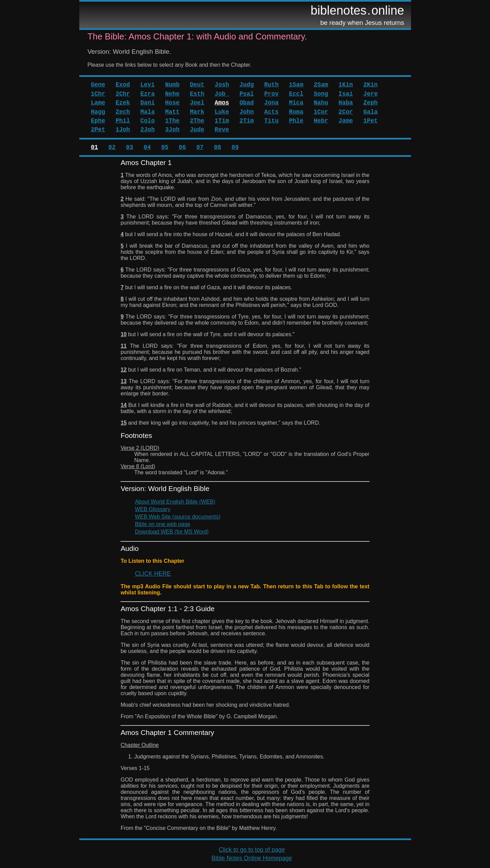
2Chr (123, 94)
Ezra (147, 94)
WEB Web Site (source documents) (177, 517)
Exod (123, 85)
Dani (147, 103)
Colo (147, 121)
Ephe (98, 121)
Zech (123, 112)
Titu (271, 121)
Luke (222, 112)
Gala (371, 112)
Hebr (321, 121)
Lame (98, 103)
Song (321, 94)
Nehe (172, 94)
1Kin (346, 85)
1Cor (321, 112)
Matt (172, 112)
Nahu (321, 103)
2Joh (147, 130)
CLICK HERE (153, 574)
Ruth (271, 85)
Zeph (371, 103)
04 (147, 147)
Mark (197, 112)
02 (112, 147)
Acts (271, 112)
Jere (371, 94)
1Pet (371, 121)
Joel (197, 103)
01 (94, 147)
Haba (346, 103)
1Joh (123, 130)
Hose (172, 103)
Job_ (222, 94)
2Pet (98, 130)
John (247, 112)
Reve (222, 130)
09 (235, 147)
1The (172, 121)
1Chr (98, 94)
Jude (197, 130)
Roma (296, 112)
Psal (247, 94)
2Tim (247, 121)
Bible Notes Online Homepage (252, 858)
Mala (147, 112)
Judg (247, 85)
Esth (197, 94)
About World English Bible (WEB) (175, 502)
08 (218, 147)
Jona (271, 103)
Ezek (123, 103)
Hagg (98, 112)
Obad (247, 103)
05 (165, 147)
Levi (147, 85)
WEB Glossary (152, 509)
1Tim (222, 121)
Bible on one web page (162, 524)
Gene (98, 85)
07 (200, 147)
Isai (346, 94)
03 (129, 147)
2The (197, 121)
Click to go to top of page (252, 850)
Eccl (296, 94)
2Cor (346, 112)
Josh (222, 85)
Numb (172, 85)
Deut (197, 85)
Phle (296, 121)
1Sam (296, 85)
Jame (346, 121)
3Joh (172, 130)
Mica (296, 103)
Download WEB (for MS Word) (172, 532)
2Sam (321, 85)
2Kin (371, 85)
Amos (222, 103)
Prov (271, 94)
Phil (123, 121)
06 (182, 147)
